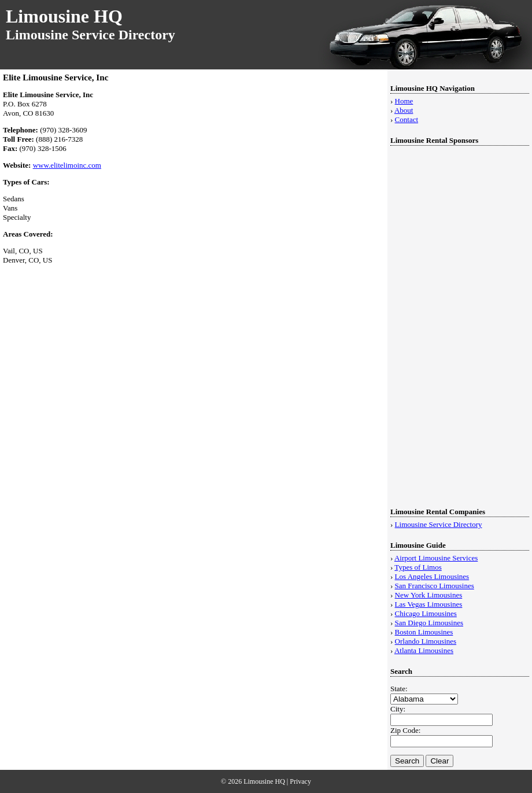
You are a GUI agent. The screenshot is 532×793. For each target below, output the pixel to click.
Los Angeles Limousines (432, 576)
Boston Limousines (424, 632)
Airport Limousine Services (436, 558)
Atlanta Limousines (424, 650)
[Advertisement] (438, 322)
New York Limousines (429, 595)
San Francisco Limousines (435, 586)
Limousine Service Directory (439, 524)
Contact (407, 119)
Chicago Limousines (426, 613)
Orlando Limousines (426, 641)
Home (404, 101)
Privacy (300, 781)
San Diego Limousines (429, 623)
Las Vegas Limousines (429, 604)
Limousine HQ (64, 16)
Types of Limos (418, 567)
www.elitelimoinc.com (67, 165)
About (404, 110)
